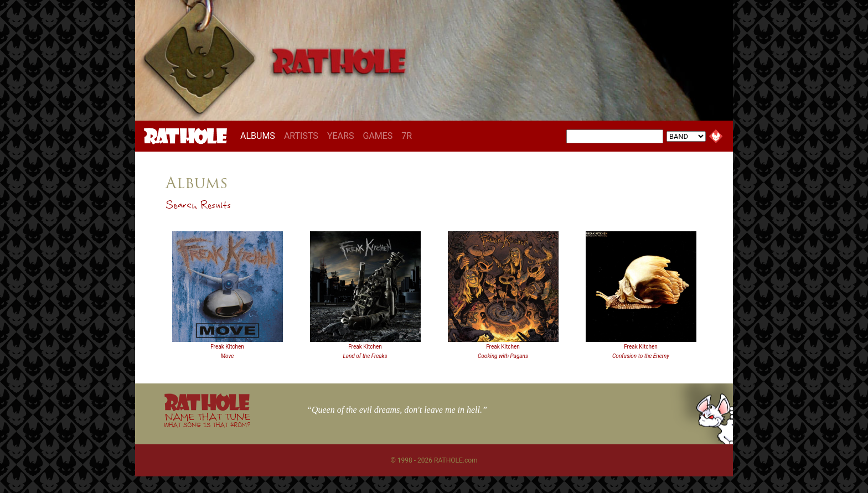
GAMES (378, 136)
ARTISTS (301, 136)
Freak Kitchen (227, 347)
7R (407, 136)
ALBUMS (260, 136)
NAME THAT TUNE (207, 420)
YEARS (341, 136)
